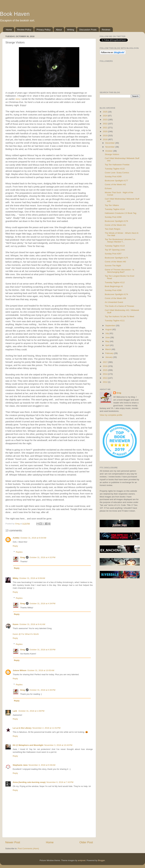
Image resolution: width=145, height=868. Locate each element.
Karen (16, 624)
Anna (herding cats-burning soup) (29, 782)
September (111, 326)
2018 (105, 139)
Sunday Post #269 (113, 177)
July (107, 333)
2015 (105, 370)
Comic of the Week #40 (115, 262)
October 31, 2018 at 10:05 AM (41, 670)
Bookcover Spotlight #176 (116, 221)
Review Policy (24, 30)
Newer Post (13, 842)
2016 (105, 366)
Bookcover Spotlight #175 (116, 258)
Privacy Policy (44, 30)
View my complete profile (111, 415)
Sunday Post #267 (113, 254)
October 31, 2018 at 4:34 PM (42, 604)
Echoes (108, 188)
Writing (71, 30)
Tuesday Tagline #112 (115, 282)
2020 (105, 131)
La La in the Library (22, 728)
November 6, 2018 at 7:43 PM (60, 782)
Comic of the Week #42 (115, 184)
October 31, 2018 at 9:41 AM (32, 624)
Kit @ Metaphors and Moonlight (28, 745)
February (110, 353)
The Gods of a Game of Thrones (119, 306)
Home (9, 30)
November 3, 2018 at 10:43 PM (58, 745)
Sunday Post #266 (113, 290)
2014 (105, 374)
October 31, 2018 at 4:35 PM (42, 650)
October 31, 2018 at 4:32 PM (42, 557)
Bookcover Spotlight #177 (116, 181)
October (109, 151)
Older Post (86, 842)
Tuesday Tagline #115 (115, 169)
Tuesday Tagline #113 (115, 246)
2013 (105, 378)
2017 (105, 362)
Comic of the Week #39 (115, 298)
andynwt (82, 860)
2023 (105, 120)
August (109, 329)
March (108, 349)
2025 (105, 112)
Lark (15, 711)
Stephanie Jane (20, 765)
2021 (105, 128)
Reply (15, 546)
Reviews (106, 30)
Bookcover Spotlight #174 (116, 294)
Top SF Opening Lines (115, 250)
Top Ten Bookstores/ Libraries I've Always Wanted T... (120, 241)
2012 (105, 382)
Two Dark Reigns (113, 229)
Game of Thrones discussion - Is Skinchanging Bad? (119, 271)
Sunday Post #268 (113, 217)
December (110, 143)
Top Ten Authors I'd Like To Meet (119, 316)
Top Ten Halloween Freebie (117, 165)
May (107, 341)
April (108, 345)
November (110, 147)
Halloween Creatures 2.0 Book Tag (121, 213)
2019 (105, 136)
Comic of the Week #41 (115, 225)
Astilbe (16, 538)
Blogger (101, 860)
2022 (105, 124)
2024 (105, 116)
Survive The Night (113, 266)
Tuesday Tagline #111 (115, 321)
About (59, 30)
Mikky (16, 578)
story (18, 99)
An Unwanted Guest (114, 302)
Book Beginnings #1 (114, 286)
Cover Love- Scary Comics (117, 173)
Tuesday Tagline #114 (115, 209)
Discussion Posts (88, 30)
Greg (23, 557)
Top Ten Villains (112, 205)
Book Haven (15, 14)
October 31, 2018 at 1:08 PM (31, 711)
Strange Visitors (112, 154)
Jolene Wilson (20, 670)
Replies (19, 552)
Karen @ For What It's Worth (26, 634)
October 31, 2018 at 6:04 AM (33, 538)
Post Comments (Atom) (28, 848)
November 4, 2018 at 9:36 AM (42, 765)
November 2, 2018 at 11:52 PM (47, 728)
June (108, 337)
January (109, 357)
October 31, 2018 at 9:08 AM (32, 578)
